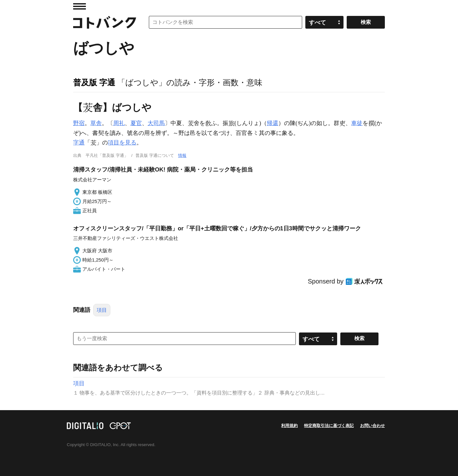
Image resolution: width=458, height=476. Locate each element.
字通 (79, 143)
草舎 (96, 123)
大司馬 (156, 123)
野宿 (79, 123)
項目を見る (122, 143)
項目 (102, 310)
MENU (80, 6)
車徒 (357, 123)
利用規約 (289, 426)
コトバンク (105, 22)
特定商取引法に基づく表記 (329, 426)
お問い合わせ (372, 426)
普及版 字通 (94, 82)
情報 (182, 155)
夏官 (136, 123)
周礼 (119, 123)
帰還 (273, 123)
